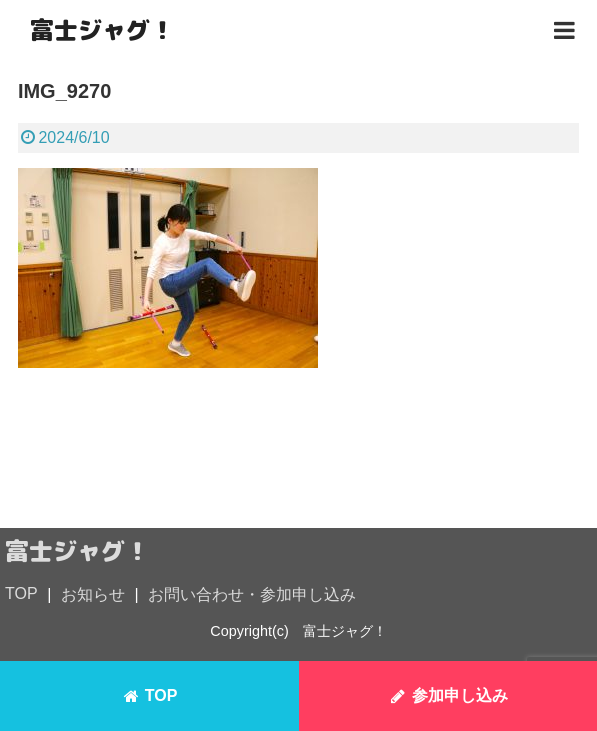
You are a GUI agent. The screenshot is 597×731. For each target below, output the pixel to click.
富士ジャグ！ (102, 30)
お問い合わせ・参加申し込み (252, 594)
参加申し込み (448, 696)
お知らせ (93, 594)
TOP (21, 593)
